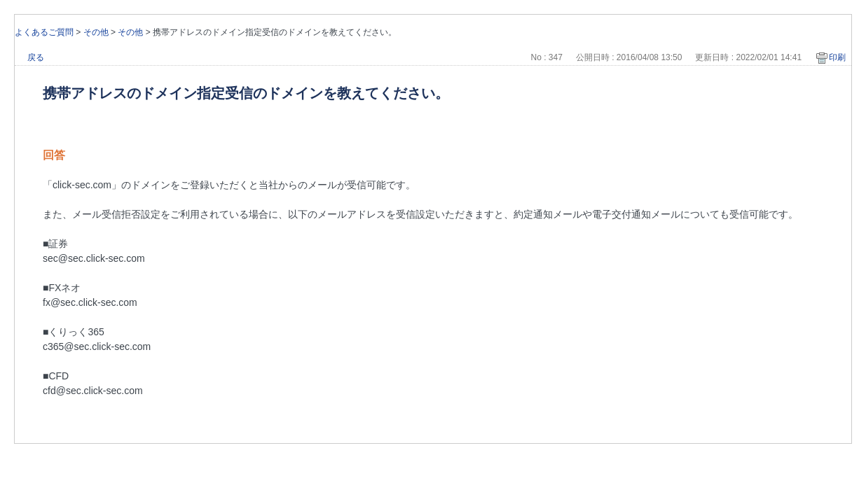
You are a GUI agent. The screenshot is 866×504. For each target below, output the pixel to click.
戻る (36, 57)
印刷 (837, 57)
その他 (96, 32)
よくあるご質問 (44, 32)
